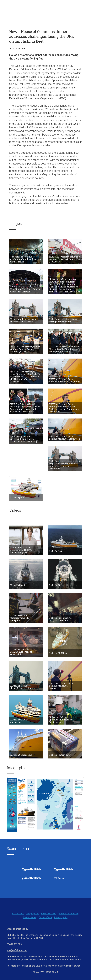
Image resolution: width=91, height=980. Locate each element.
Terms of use (45, 917)
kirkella (59, 878)
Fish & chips (18, 914)
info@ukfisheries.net (17, 950)
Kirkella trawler (49, 914)
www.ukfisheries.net (70, 966)
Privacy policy (61, 917)
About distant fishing (69, 914)
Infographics (33, 914)
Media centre (30, 917)
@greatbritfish (31, 869)
